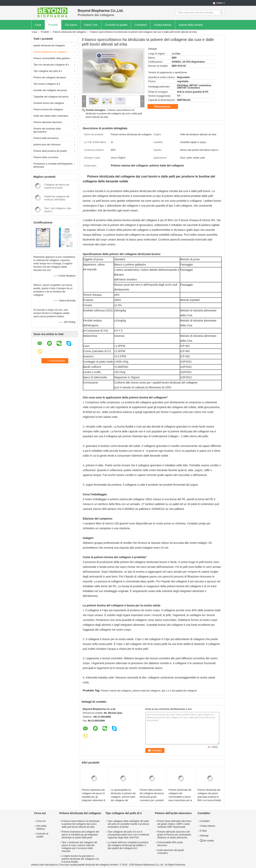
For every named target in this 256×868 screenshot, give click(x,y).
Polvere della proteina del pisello (50, 151)
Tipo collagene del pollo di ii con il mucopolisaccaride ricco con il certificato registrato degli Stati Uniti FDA (128, 835)
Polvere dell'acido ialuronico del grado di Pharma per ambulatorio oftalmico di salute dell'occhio (174, 835)
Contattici (205, 821)
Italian (219, 3)
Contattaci (141, 25)
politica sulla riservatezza (44, 865)
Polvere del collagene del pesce (50, 78)
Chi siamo (71, 25)
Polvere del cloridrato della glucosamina (47, 130)
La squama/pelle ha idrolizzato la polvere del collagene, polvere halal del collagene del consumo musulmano (123, 797)
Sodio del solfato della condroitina (51, 116)
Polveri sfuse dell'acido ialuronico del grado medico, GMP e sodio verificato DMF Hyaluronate (174, 824)
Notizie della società (191, 25)
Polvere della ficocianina (46, 138)
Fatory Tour (91, 25)
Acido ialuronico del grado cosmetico (171, 852)
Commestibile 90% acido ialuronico (170, 844)
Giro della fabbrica (42, 827)
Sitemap (204, 836)
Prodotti (53, 25)
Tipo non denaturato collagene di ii (51, 65)
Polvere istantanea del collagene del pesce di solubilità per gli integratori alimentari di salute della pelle (93, 797)
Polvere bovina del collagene (48, 109)
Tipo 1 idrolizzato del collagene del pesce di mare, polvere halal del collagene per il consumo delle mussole (80, 847)
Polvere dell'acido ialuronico (48, 122)
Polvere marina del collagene (116, 691)
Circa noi (41, 821)
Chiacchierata (165, 107)
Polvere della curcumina (46, 157)
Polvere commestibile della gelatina (52, 58)
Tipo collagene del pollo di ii (48, 71)
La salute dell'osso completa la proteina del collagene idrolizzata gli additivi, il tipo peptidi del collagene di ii (128, 845)
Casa (38, 25)
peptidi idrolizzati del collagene (49, 46)
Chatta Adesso (163, 25)
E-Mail (203, 831)
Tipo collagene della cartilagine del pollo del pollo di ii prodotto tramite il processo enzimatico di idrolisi (128, 824)
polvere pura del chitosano (47, 145)
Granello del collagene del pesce (50, 90)
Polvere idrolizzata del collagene (69, 32)
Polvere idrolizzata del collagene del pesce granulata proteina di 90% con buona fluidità (209, 795)
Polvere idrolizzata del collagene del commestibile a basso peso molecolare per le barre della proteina (180, 797)
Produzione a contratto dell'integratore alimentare (53, 165)
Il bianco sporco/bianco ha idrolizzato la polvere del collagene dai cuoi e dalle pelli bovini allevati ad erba (114, 114)
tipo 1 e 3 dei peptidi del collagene (179, 691)
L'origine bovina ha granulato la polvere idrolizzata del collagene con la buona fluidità (80, 859)
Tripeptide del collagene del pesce (51, 97)
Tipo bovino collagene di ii (47, 84)
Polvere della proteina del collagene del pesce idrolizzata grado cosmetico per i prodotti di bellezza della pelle (152, 797)
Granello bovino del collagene (49, 103)
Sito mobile (207, 841)
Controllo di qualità (116, 25)
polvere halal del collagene (146, 691)
